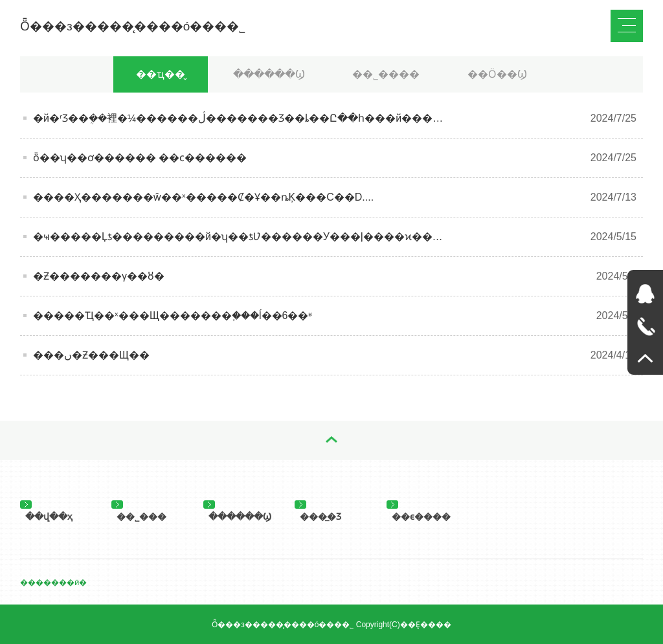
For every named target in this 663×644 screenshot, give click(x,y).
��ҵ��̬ (161, 74)
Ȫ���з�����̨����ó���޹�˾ (133, 26)
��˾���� (386, 74)
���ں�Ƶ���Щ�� (91, 355)
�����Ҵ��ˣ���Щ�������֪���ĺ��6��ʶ (173, 316)
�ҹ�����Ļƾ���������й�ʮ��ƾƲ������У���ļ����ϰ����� (248, 237)
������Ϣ (269, 74)
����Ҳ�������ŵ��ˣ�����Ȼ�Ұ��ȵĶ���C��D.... (203, 197)
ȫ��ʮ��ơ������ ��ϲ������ (140, 158)
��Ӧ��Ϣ (497, 74)
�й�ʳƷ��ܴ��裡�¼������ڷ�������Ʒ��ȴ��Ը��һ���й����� (243, 118)
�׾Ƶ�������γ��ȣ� (99, 276)
